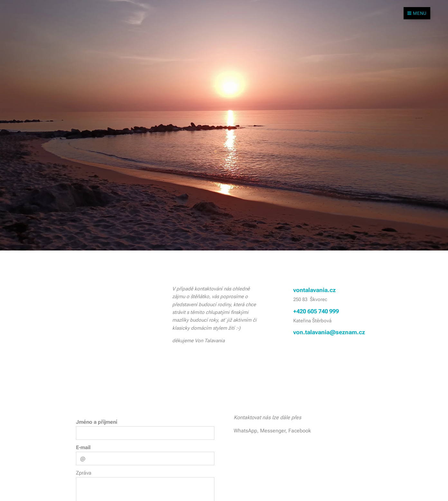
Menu (417, 13)
